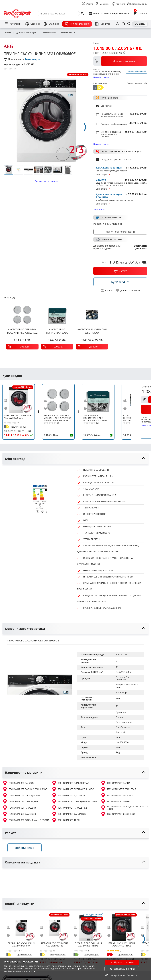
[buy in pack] (120, 282)
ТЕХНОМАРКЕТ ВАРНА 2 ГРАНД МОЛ (25, 789)
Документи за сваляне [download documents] (47, 181)
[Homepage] (18, 14)
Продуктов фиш (136, 84)
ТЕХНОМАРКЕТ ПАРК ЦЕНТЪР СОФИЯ (74, 801)
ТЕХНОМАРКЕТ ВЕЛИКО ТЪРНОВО (73, 789)
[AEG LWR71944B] (55, 927)
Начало (7, 33)
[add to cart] (22, 347)
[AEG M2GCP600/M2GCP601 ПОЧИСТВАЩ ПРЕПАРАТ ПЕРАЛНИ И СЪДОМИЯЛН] (98, 399)
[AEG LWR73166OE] (122, 927)
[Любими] (129, 24)
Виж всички (100, 210)
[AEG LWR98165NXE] (88, 927)
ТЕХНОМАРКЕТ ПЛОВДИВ (19, 808)
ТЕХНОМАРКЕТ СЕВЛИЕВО (118, 814)
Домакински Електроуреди (25, 33)
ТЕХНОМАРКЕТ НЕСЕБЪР (117, 795)
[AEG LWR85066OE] (19, 399)
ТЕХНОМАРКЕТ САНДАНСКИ (69, 814)
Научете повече (101, 77)
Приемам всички (122, 962)
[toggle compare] (107, 291)
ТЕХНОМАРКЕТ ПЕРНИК (116, 801)
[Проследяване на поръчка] (123, 24)
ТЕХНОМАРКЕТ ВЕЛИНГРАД (118, 789)
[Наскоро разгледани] (118, 24)
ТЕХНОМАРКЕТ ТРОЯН (66, 820)
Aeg (118, 752)
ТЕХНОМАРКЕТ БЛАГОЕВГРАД (70, 783)
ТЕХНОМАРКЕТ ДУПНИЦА (68, 795)
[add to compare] (8, 401)
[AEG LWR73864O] (21, 927)
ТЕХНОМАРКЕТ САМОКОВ (19, 814)
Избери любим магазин (108, 224)
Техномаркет (33, 59)
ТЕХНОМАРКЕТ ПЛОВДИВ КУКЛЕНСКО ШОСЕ (124, 808)
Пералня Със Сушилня (123, 678)
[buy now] (120, 271)
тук (33, 971)
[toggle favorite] (128, 291)
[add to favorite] (8, 409)
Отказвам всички (122, 969)
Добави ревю (24, 848)
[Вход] (140, 24)
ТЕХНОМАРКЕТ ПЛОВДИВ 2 (69, 808)
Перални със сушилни (67, 33)
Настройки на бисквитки (122, 975)
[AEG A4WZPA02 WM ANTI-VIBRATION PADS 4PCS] (58, 399)
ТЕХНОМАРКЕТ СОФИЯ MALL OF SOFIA (26, 820)
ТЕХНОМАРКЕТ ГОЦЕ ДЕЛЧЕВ (21, 795)
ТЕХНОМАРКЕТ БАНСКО (18, 783)
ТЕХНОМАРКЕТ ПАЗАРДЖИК (20, 801)
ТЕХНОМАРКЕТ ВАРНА (115, 783)
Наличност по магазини (120, 232)
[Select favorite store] (109, 14)
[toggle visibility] (75, 459)
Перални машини (47, 33)
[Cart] (140, 14)
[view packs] (120, 61)
